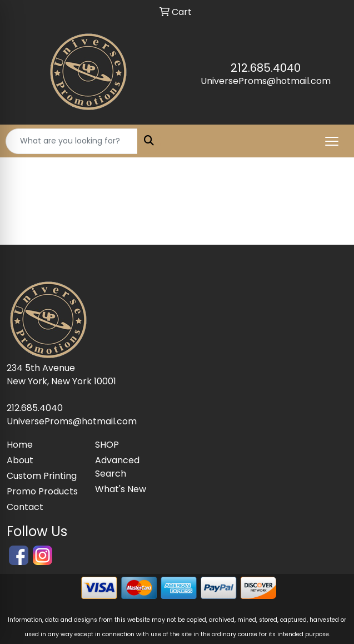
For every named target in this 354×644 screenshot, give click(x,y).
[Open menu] (332, 141)
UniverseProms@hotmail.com (266, 81)
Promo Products (42, 491)
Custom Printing (42, 476)
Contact (25, 507)
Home (20, 445)
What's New (121, 489)
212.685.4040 (266, 68)
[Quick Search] (72, 141)
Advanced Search (117, 467)
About (20, 460)
